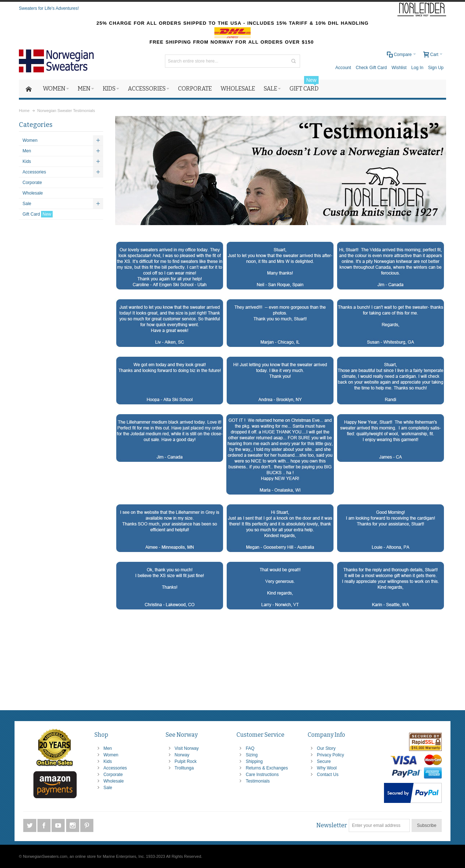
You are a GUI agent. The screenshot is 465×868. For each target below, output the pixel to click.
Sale (108, 788)
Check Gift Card (371, 68)
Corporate (113, 775)
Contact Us (327, 775)
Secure (324, 761)
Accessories (115, 768)
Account (343, 68)
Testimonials (258, 781)
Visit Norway (187, 748)
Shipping (254, 761)
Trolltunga (184, 768)
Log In (417, 68)
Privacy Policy (330, 755)
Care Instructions (262, 775)
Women (111, 755)
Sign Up (436, 68)
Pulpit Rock (186, 761)
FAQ (250, 748)
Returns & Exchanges (267, 768)
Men (108, 748)
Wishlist (399, 68)
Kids (108, 761)
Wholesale (114, 781)
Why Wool (327, 768)
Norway (182, 755)
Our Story (326, 748)
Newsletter (332, 825)
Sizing (252, 755)
